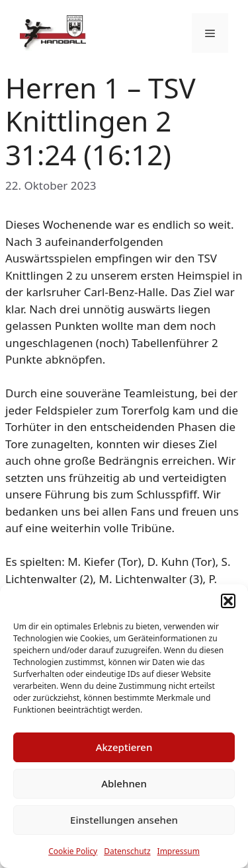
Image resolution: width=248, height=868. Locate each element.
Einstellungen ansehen (124, 820)
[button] (228, 601)
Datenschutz (127, 851)
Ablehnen (124, 783)
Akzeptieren (124, 747)
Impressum (179, 851)
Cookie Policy (73, 851)
